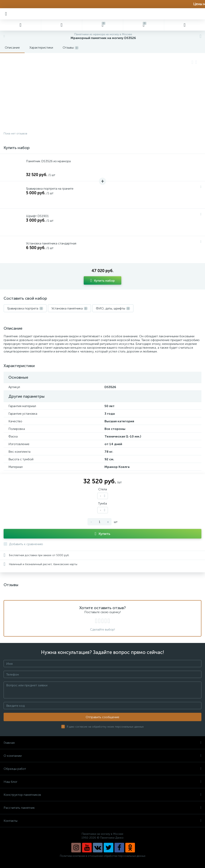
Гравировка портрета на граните (50, 189)
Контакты (102, 821)
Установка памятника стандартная (51, 243)
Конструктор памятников (102, 795)
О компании (102, 756)
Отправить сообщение (102, 717)
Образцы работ (102, 769)
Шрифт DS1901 (37, 216)
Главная (102, 743)
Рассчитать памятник (102, 808)
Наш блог (102, 782)
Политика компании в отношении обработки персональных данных (103, 856)
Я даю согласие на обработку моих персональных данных (105, 727)
